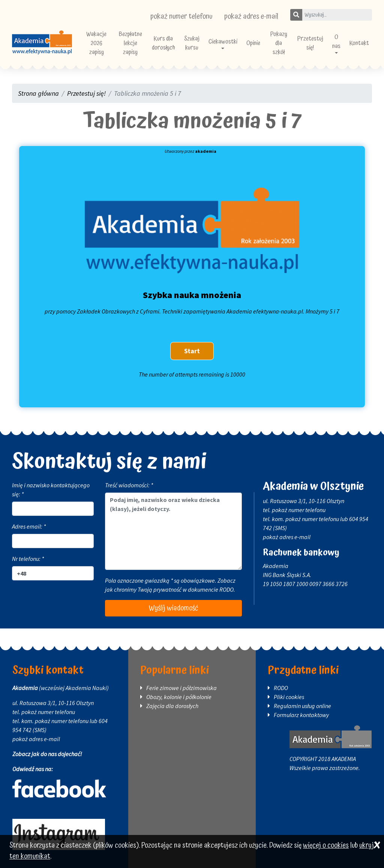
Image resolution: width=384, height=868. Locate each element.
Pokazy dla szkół (279, 43)
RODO (226, 589)
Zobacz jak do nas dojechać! (47, 754)
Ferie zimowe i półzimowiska (181, 688)
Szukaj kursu (192, 43)
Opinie (253, 43)
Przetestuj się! (310, 43)
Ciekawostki (223, 42)
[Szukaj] (296, 15)
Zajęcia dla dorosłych (172, 706)
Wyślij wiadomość (173, 608)
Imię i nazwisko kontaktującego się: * (51, 490)
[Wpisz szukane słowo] (337, 15)
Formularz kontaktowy (301, 715)
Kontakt (359, 43)
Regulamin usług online (302, 706)
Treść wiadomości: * (129, 485)
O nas (336, 42)
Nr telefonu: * (28, 559)
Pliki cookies (289, 697)
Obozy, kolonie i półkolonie (179, 697)
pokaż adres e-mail (251, 17)
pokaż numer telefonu (181, 17)
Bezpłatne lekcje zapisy (130, 43)
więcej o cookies (326, 846)
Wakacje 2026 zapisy (96, 43)
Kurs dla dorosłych (163, 43)
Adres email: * (29, 526)
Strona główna (38, 93)
